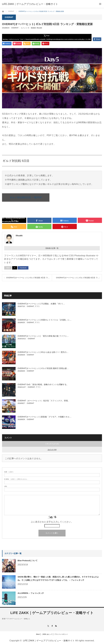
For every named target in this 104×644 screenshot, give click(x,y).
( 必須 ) (9, 472)
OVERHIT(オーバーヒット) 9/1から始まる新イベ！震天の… (43, 352)
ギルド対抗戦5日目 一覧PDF (26, 197)
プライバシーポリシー (61, 634)
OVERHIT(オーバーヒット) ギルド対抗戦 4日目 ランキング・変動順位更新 (29, 278)
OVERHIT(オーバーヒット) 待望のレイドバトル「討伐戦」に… (44, 320)
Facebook (23, 268)
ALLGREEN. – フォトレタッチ (31, 593)
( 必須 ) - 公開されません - (16, 479)
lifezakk (39, 28)
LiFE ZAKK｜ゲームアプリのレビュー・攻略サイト (52, 613)
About (38, 634)
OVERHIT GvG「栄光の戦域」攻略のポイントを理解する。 (43, 384)
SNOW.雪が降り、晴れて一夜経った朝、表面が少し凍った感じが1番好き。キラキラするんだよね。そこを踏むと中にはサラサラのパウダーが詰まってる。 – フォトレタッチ (58, 578)
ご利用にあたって (47, 634)
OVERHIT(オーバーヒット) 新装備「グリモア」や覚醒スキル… (44, 417)
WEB (8, 268)
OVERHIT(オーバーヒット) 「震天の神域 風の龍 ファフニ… (43, 336)
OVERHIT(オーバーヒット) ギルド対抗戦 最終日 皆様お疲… (43, 368)
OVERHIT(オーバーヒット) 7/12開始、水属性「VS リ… (41, 304)
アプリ (37, 306)
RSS (56, 626)
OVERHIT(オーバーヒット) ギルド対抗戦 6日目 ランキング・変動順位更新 (79, 278)
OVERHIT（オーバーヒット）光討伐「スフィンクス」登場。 (44, 401)
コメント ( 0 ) (52, 450)
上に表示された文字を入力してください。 (52, 522)
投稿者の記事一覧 (52, 248)
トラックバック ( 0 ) (52, 444)
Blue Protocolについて (28, 561)
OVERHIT (15, 28)
